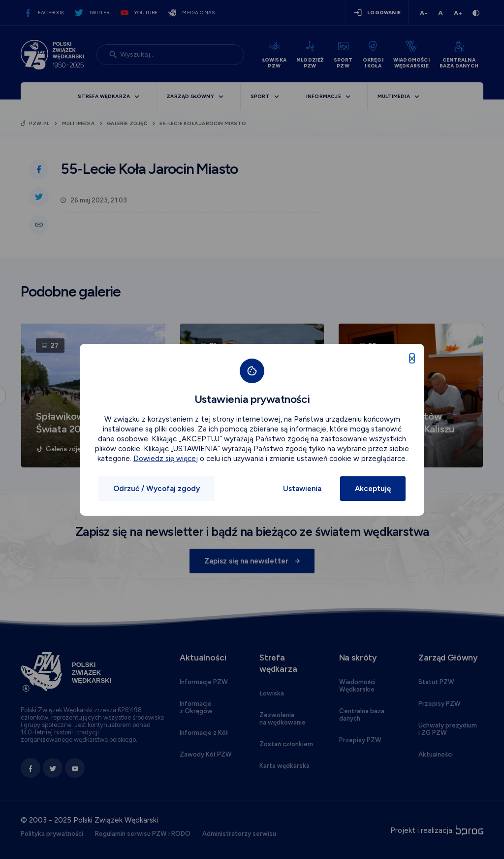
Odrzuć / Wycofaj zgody (157, 489)
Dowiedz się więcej (166, 459)
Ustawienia (302, 489)
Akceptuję (373, 489)
